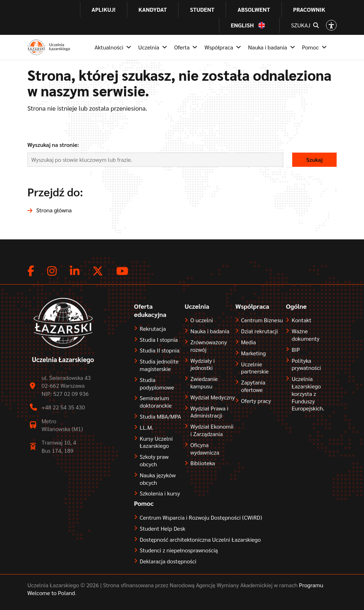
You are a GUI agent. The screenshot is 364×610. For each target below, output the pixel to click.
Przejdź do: (55, 192)
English (242, 25)
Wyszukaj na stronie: (53, 145)
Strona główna (54, 210)
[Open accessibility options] (331, 25)
